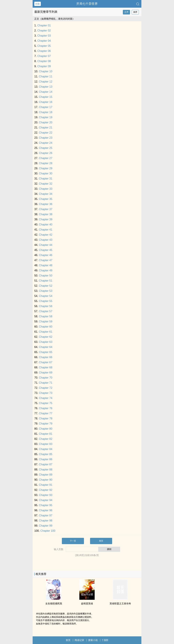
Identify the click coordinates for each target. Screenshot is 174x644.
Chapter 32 (46, 184)
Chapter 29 (46, 168)
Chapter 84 (46, 449)
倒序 (135, 12)
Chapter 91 (46, 485)
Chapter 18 (46, 112)
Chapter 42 (46, 235)
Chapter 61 (46, 332)
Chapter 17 (46, 107)
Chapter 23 (46, 138)
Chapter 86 (46, 459)
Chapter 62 (46, 337)
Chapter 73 (46, 393)
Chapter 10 (46, 71)
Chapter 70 (46, 378)
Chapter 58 (46, 316)
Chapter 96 (46, 510)
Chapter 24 (46, 143)
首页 (68, 640)
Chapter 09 (44, 66)
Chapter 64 (46, 347)
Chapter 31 (46, 179)
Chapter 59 (46, 321)
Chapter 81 (46, 434)
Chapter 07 (44, 56)
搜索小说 (93, 640)
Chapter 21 (46, 128)
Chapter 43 (46, 240)
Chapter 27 (46, 158)
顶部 (105, 640)
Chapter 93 (46, 495)
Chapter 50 (46, 276)
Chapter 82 (46, 439)
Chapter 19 (46, 117)
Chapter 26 (46, 153)
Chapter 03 (44, 36)
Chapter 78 (46, 418)
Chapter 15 (46, 97)
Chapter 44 (46, 245)
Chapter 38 (46, 214)
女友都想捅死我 (54, 604)
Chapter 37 (46, 209)
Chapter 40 (46, 225)
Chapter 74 (46, 398)
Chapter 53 (46, 291)
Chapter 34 (46, 194)
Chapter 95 (46, 505)
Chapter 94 (46, 500)
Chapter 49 (46, 270)
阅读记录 (79, 640)
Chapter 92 (46, 490)
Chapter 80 (46, 429)
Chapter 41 (46, 230)
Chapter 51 (46, 281)
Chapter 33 (46, 189)
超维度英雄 (87, 604)
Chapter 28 (46, 163)
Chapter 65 (46, 352)
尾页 (101, 541)
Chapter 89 (46, 475)
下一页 (73, 541)
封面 (38, 4)
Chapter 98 (46, 521)
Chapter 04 (44, 41)
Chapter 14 (46, 92)
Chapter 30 (46, 173)
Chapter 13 (46, 87)
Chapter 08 (44, 61)
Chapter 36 (46, 204)
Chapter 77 (46, 413)
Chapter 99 (46, 526)
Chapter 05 (44, 46)
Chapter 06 (44, 51)
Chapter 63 (46, 342)
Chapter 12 (46, 82)
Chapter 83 (46, 444)
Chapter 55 (46, 301)
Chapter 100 (48, 531)
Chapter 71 (46, 383)
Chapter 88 (46, 470)
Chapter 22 (46, 133)
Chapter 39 (46, 219)
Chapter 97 (46, 515)
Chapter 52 (46, 286)
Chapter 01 (44, 25)
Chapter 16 (46, 102)
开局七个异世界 (87, 4)
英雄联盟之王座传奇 (120, 604)
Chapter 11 (46, 76)
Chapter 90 (46, 480)
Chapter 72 (46, 388)
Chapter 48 (46, 265)
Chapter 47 (46, 260)
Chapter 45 (46, 250)
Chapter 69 (46, 373)
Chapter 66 (46, 357)
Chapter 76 (46, 408)
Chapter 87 (46, 464)
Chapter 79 (46, 424)
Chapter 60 (46, 327)
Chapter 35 (46, 199)
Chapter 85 (46, 454)
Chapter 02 (44, 31)
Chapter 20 (46, 122)
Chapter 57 (46, 311)
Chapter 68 (46, 367)
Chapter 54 (46, 296)
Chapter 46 (46, 255)
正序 (126, 12)
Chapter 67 (46, 362)
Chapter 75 (46, 403)
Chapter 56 (46, 306)
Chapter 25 (46, 148)
